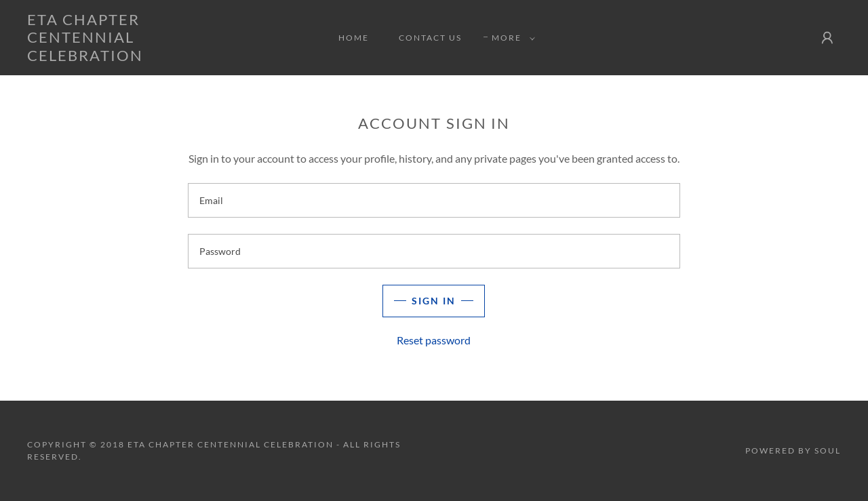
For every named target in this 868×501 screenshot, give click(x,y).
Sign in (434, 301)
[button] (511, 38)
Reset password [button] (434, 340)
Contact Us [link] (430, 38)
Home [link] (354, 38)
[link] (138, 57)
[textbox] (434, 200)
